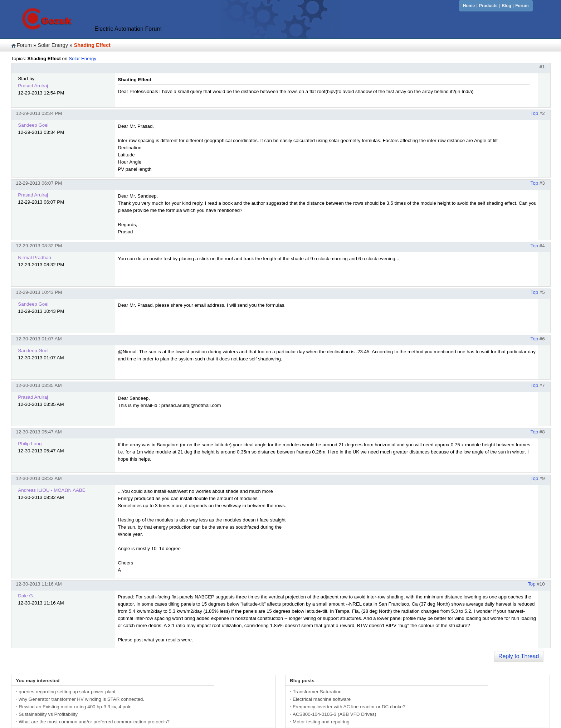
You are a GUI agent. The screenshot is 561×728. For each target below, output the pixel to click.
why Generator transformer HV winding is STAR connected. (81, 699)
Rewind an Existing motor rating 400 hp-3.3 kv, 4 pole (75, 707)
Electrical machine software (322, 699)
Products (488, 6)
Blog (506, 6)
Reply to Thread (519, 656)
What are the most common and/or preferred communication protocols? (94, 722)
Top (535, 113)
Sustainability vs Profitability (48, 714)
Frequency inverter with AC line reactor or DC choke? (349, 707)
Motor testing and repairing (321, 722)
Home (469, 6)
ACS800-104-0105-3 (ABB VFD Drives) (334, 714)
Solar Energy (53, 45)
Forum (522, 6)
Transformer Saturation (317, 692)
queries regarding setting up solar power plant (67, 692)
